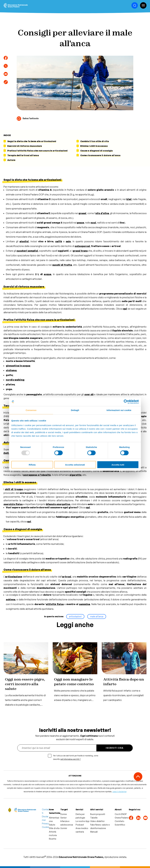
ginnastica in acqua (18, 366)
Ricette (53, 839)
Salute (52, 825)
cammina (85, 604)
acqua (48, 274)
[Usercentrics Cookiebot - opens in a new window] (126, 402)
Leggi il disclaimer (120, 792)
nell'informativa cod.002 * (71, 759)
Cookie (45, 827)
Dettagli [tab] (75, 410)
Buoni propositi (98, 814)
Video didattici (97, 821)
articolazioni (75, 616)
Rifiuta (32, 465)
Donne (64, 814)
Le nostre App (83, 821)
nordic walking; (15, 380)
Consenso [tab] (31, 410)
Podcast (80, 825)
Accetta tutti (118, 465)
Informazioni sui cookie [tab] (119, 410)
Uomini (64, 828)
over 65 (89, 394)
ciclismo (11, 370)
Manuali (94, 832)
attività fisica (55, 604)
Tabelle (94, 818)
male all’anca (97, 616)
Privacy (45, 824)
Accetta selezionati (75, 465)
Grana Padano (122, 818)
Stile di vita (54, 828)
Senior (64, 818)
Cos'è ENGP (121, 814)
